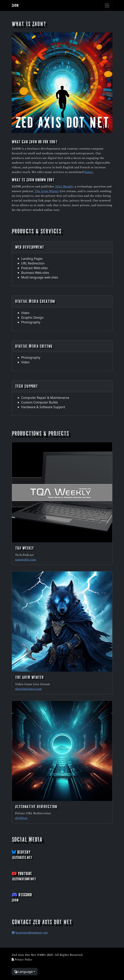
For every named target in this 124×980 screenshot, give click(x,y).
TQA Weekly (64, 186)
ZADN (15, 5)
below (89, 172)
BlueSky (22, 855)
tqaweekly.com (25, 559)
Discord (22, 897)
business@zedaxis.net (30, 933)
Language (24, 972)
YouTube (24, 876)
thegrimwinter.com (28, 689)
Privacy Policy (22, 959)
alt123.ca (21, 818)
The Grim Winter (47, 191)
